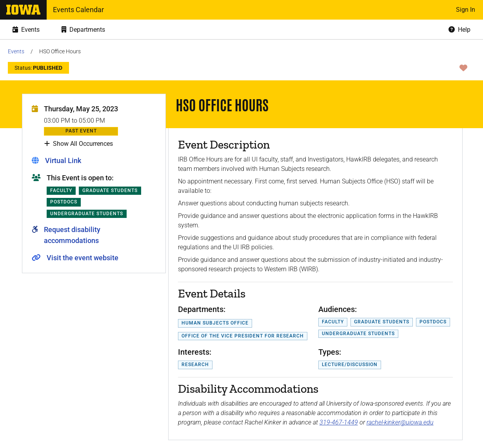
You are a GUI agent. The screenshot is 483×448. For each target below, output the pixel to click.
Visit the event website (83, 258)
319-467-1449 (339, 422)
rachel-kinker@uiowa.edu (400, 422)
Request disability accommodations (72, 235)
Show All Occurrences (79, 144)
